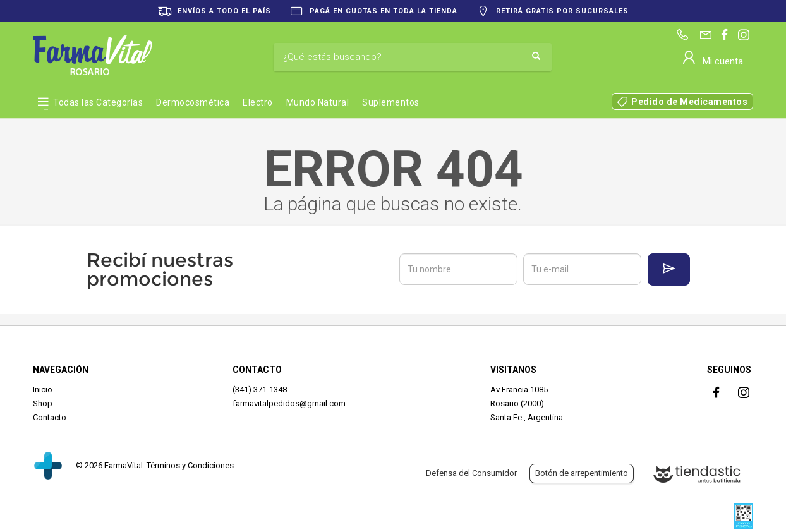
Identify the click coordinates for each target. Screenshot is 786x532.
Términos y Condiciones (190, 465)
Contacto (50, 417)
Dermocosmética (193, 102)
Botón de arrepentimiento (582, 473)
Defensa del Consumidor (471, 473)
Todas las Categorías (98, 102)
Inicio (43, 390)
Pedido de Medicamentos (689, 102)
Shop (43, 403)
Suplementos (391, 102)
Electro (258, 102)
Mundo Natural (318, 102)
